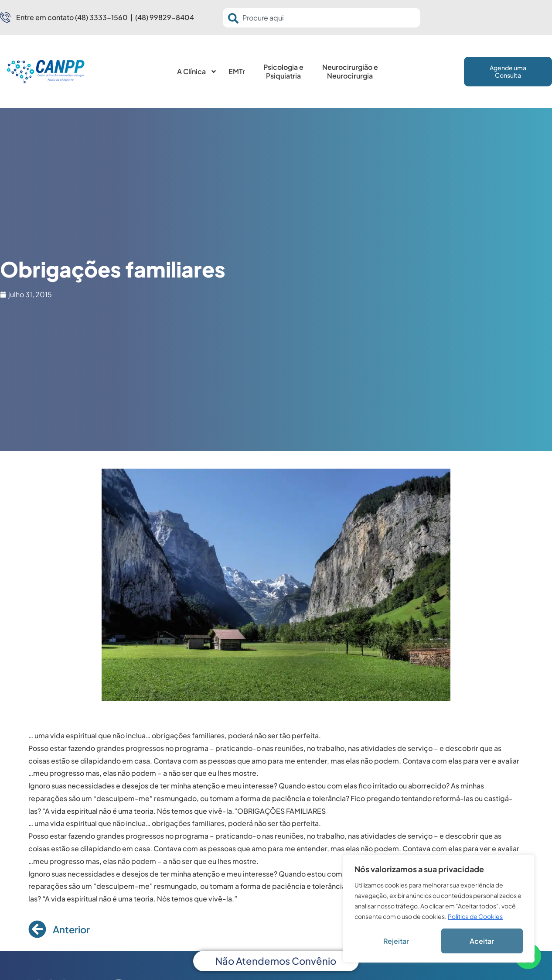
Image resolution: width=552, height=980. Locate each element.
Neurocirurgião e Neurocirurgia (350, 71)
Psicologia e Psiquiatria (283, 71)
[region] (439, 909)
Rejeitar (396, 941)
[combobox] (322, 18)
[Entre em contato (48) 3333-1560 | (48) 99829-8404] (5, 17)
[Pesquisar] (235, 18)
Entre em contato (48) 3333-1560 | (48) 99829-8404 (105, 17)
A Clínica (197, 72)
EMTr (237, 71)
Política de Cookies (475, 916)
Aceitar (482, 941)
